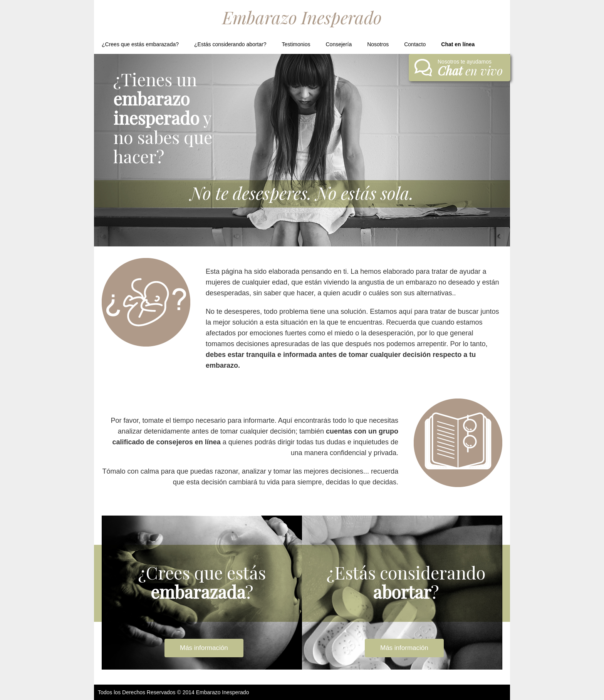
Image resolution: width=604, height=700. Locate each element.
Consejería (339, 44)
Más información (204, 648)
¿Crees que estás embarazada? (140, 44)
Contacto (415, 44)
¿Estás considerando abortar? (230, 44)
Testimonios (296, 44)
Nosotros (378, 44)
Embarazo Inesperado (302, 17)
